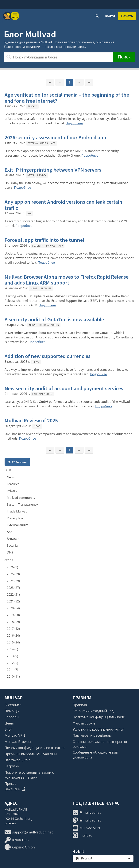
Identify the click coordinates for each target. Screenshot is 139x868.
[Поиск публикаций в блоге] (58, 57)
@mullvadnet (87, 812)
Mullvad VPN (15, 735)
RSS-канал (17, 462)
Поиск (124, 57)
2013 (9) (12, 656)
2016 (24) (13, 635)
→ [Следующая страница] (79, 82)
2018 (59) (13, 622)
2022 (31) (13, 594)
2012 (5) (12, 663)
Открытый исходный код (93, 711)
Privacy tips (15, 518)
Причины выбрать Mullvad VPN (31, 754)
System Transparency (22, 505)
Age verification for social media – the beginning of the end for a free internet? (67, 98)
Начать (127, 16)
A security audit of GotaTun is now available (54, 319)
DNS (10, 552)
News (31, 175)
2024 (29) (13, 581)
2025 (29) (13, 574)
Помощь (12, 711)
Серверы (12, 717)
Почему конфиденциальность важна (35, 748)
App (53, 143)
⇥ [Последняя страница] (89, 82)
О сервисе (13, 705)
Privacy (32, 106)
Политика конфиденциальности (99, 717)
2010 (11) (13, 676)
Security (38, 246)
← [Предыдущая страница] (60, 82)
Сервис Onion (20, 847)
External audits (38, 143)
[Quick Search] (97, 16)
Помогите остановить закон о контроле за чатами (29, 775)
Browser (46, 288)
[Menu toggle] (15, 16)
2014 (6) (12, 649)
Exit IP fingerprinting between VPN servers (53, 170)
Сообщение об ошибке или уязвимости (95, 755)
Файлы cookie (84, 723)
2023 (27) (13, 588)
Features (13, 484)
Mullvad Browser (18, 742)
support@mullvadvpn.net (29, 832)
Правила (80, 705)
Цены (9, 723)
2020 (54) (13, 608)
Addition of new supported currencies (48, 356)
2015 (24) (13, 642)
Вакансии (15, 789)
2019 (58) (13, 615)
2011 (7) (12, 670)
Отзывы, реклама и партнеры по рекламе (100, 744)
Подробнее (74, 123)
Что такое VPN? (17, 760)
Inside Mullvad (17, 511)
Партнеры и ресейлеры (92, 735)
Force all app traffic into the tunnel (44, 240)
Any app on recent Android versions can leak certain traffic (63, 205)
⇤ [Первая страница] (50, 82)
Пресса (10, 784)
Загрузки (12, 766)
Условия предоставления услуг (98, 729)
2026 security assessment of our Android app (55, 137)
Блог (8, 729)
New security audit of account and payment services (64, 388)
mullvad (83, 835)
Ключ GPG (17, 840)
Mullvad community (21, 498)
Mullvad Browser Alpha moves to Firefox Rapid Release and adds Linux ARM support (67, 280)
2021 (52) (13, 601)
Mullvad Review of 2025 (31, 420)
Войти (110, 16)
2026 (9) (12, 567)
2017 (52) (13, 629)
